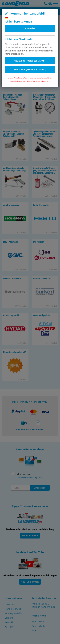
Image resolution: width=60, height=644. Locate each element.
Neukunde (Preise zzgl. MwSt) (30, 61)
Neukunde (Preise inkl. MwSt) (30, 69)
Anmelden (30, 28)
